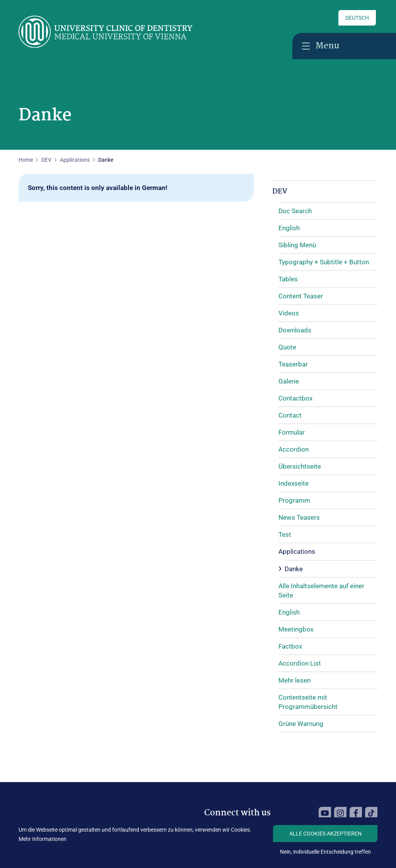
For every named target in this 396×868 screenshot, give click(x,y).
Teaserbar (293, 364)
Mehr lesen (294, 680)
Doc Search (295, 211)
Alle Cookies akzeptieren (325, 834)
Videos (289, 313)
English (289, 228)
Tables (288, 279)
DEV (280, 192)
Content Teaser (301, 296)
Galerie (289, 381)
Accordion (294, 449)
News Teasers (299, 517)
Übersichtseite (300, 466)
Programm (294, 500)
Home (26, 160)
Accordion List (300, 663)
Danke (294, 569)
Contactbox (295, 398)
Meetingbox (296, 629)
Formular (292, 432)
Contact (290, 415)
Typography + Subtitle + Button (324, 262)
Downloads (295, 330)
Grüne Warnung (301, 724)
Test (285, 534)
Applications (75, 160)
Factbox (290, 646)
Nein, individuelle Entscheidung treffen (325, 852)
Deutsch (357, 18)
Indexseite (294, 483)
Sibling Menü (297, 245)
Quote (287, 347)
